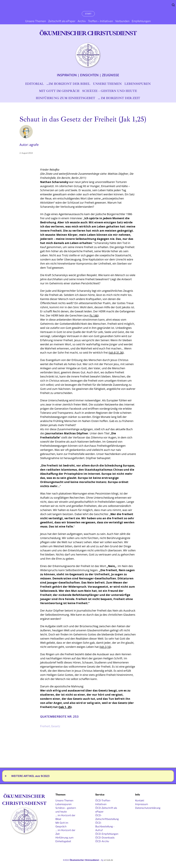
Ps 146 (94, 315)
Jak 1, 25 (65, 707)
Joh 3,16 (105, 647)
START (88, 14)
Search (173, 5)
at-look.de (108, 860)
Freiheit (45, 726)
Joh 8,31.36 (116, 353)
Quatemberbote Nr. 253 (59, 717)
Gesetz (56, 726)
